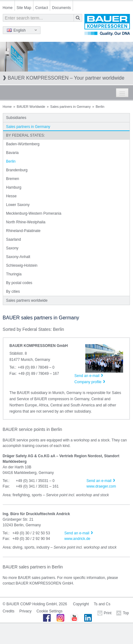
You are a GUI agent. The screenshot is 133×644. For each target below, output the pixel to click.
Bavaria (13, 153)
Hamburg (14, 187)
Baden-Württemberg (23, 144)
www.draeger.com (101, 486)
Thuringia (14, 274)
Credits (9, 611)
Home (8, 8)
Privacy (26, 611)
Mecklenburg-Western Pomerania (34, 213)
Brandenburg (17, 170)
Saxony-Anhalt (18, 257)
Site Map (24, 8)
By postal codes (19, 283)
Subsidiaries (16, 118)
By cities (13, 291)
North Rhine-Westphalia (26, 222)
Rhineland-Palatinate (23, 231)
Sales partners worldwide (27, 300)
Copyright (81, 604)
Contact (42, 8)
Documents (61, 8)
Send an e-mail (99, 481)
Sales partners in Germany (70, 107)
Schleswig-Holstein (22, 265)
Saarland (14, 239)
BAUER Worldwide (31, 107)
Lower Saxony (18, 205)
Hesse (11, 196)
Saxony (12, 248)
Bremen (13, 179)
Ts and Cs (102, 604)
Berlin (11, 161)
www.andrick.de (77, 539)
